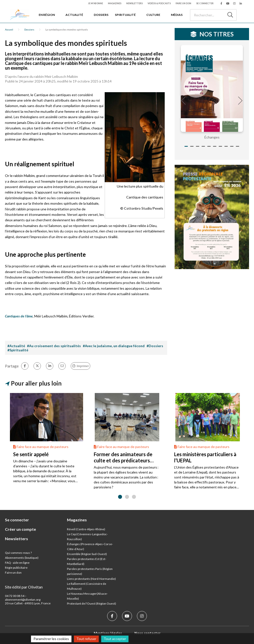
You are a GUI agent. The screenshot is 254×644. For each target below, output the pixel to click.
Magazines (115, 3)
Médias (177, 15)
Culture (153, 15)
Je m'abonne (95, 3)
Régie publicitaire (16, 568)
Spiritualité (125, 15)
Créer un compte (20, 529)
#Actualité (16, 346)
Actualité (74, 15)
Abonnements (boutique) (22, 558)
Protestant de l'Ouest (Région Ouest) (92, 603)
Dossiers (101, 15)
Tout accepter (115, 639)
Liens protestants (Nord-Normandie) (91, 579)
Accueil (9, 29)
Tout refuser (86, 639)
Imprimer (83, 366)
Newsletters (134, 3)
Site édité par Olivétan (24, 587)
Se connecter (205, 3)
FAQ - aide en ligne (17, 563)
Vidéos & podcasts (159, 3)
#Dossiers (155, 346)
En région (47, 15)
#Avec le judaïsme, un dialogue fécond (114, 346)
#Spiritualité (18, 350)
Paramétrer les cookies (51, 639)
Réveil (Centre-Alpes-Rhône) (86, 529)
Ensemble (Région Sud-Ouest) (87, 554)
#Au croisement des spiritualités (54, 346)
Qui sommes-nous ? (18, 553)
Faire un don (183, 3)
